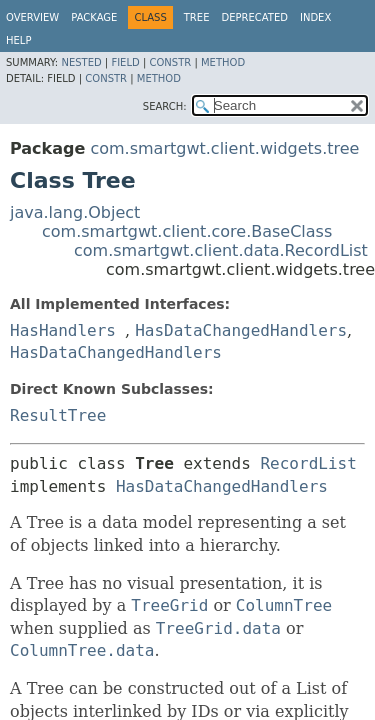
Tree (197, 17)
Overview (32, 17)
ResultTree (58, 415)
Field (125, 62)
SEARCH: (165, 106)
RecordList (308, 463)
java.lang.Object (75, 212)
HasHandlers (63, 330)
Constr (170, 62)
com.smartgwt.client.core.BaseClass (187, 231)
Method (223, 62)
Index (315, 17)
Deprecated (254, 17)
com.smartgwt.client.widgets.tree (224, 148)
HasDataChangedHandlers (241, 330)
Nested (81, 62)
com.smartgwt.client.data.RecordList (221, 250)
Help (18, 40)
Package (94, 17)
